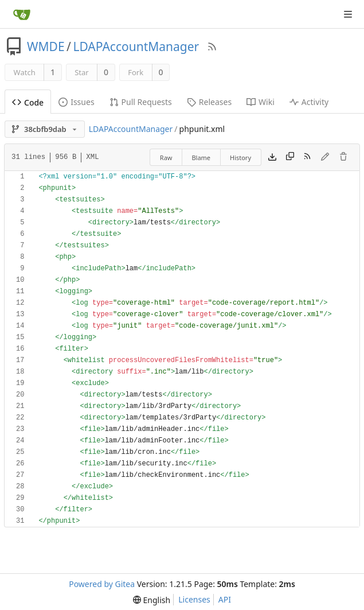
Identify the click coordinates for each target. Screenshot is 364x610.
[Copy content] (290, 157)
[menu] (152, 600)
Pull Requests (141, 102)
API (225, 599)
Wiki (261, 102)
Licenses (194, 599)
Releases (209, 102)
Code (28, 102)
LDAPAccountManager (136, 46)
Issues (76, 102)
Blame (201, 158)
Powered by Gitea (102, 584)
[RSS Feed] (212, 46)
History (240, 158)
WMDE (46, 46)
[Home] (22, 14)
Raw (166, 158)
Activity (309, 102)
